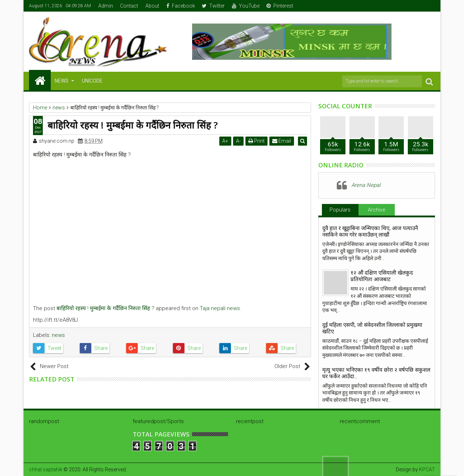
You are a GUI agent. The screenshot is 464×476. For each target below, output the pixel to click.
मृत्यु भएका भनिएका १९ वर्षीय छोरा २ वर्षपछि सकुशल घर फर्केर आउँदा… (376, 373)
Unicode (92, 81)
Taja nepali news (220, 308)
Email (283, 141)
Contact (129, 6)
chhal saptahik (46, 469)
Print (258, 141)
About (152, 6)
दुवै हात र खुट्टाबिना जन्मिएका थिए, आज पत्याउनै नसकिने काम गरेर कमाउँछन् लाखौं (370, 231)
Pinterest (280, 6)
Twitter (213, 6)
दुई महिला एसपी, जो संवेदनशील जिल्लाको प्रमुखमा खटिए (372, 328)
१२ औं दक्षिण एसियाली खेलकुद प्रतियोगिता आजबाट (382, 276)
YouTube (246, 6)
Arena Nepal (366, 185)
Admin (106, 6)
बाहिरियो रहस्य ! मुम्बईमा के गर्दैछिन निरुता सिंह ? (105, 308)
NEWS (62, 81)
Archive (376, 210)
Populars (340, 210)
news (58, 335)
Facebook (181, 6)
